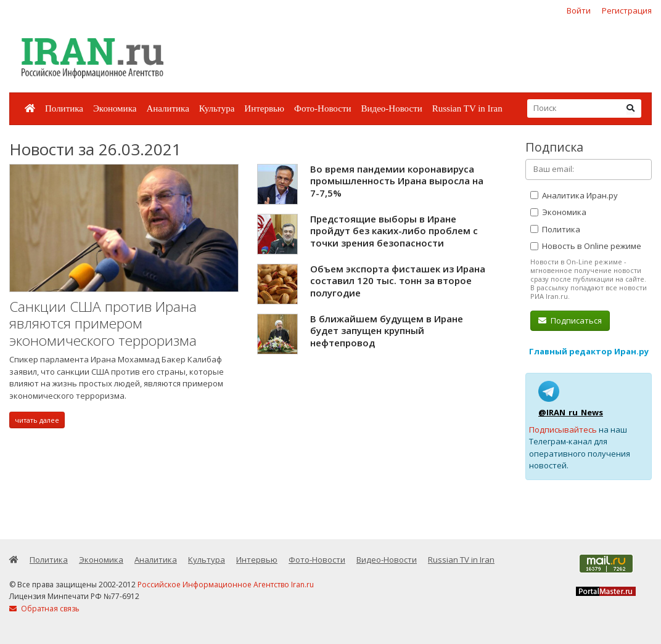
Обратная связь (44, 609)
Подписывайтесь (563, 430)
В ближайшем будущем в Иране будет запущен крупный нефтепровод (387, 331)
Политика (64, 108)
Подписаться (570, 320)
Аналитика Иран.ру (574, 195)
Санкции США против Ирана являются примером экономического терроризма (103, 324)
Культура (217, 108)
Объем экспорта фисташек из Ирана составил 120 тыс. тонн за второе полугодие (398, 281)
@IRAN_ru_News (571, 412)
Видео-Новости (391, 108)
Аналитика (167, 108)
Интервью (264, 108)
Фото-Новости (322, 108)
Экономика (115, 108)
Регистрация (627, 10)
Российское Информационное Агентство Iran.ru (226, 585)
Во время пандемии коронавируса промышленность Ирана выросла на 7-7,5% (397, 181)
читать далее (37, 420)
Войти (579, 10)
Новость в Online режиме (586, 246)
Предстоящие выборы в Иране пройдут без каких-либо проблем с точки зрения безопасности (394, 231)
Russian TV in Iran (467, 108)
